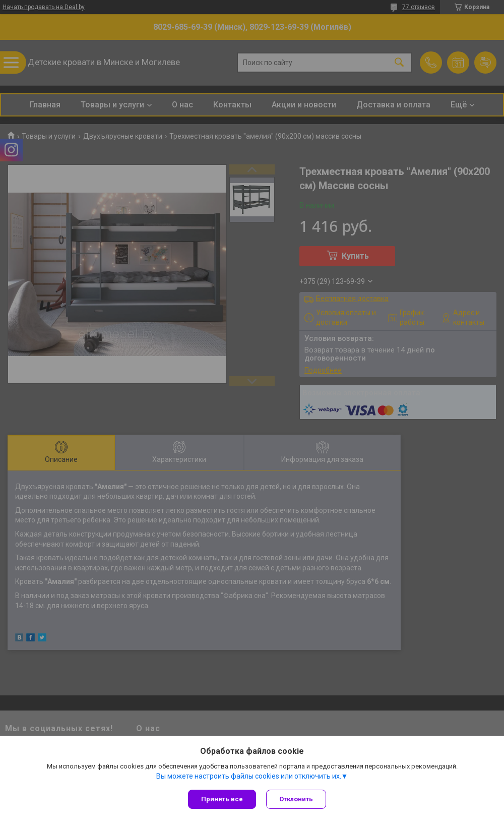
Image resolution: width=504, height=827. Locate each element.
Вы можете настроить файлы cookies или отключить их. (249, 776)
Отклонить (296, 799)
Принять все (222, 799)
